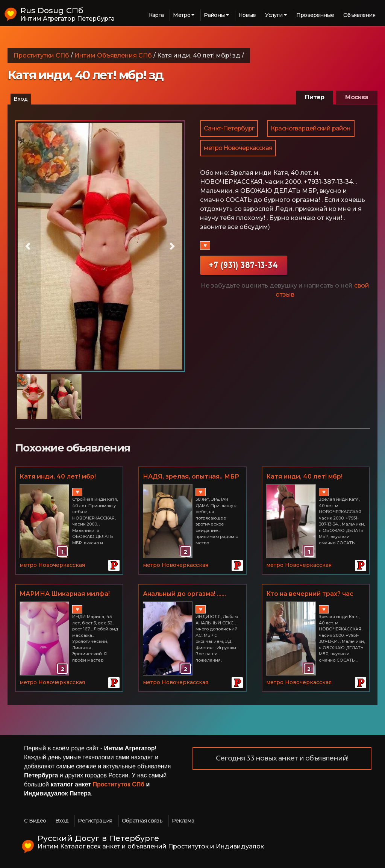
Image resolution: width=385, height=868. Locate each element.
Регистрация (95, 821)
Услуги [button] (274, 15)
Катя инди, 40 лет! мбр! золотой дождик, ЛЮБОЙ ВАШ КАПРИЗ (62, 477)
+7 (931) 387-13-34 (244, 265)
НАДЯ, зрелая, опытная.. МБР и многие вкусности (191, 477)
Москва (357, 97)
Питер (315, 97)
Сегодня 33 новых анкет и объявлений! (282, 758)
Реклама (183, 821)
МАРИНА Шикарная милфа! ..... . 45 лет (65, 594)
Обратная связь (142, 821)
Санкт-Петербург (229, 128)
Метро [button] (182, 15)
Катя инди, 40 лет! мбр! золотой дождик (304, 477)
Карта (156, 15)
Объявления (359, 15)
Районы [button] (214, 15)
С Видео (35, 821)
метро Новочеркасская (238, 148)
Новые (247, 15)
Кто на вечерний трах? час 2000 (310, 594)
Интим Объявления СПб (113, 55)
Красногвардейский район (311, 128)
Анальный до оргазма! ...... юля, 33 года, (184, 594)
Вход (21, 99)
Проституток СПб (119, 784)
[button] (28, 246)
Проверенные (315, 15)
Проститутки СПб (41, 55)
